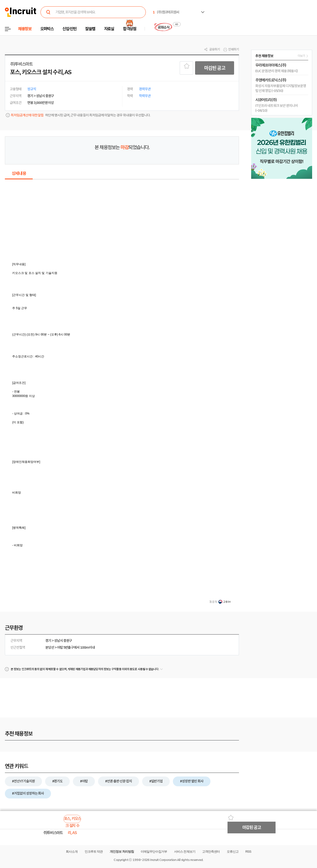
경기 (48, 641)
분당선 (50, 647)
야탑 (60, 647)
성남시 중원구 (63, 641)
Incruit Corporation (163, 860)
